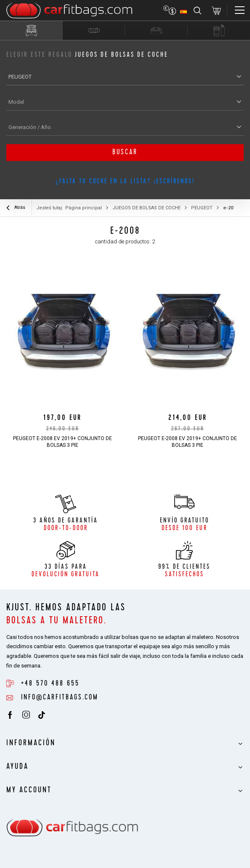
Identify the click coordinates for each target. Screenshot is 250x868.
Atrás (16, 208)
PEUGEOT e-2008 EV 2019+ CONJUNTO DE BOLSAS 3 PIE (63, 442)
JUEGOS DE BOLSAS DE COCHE (146, 208)
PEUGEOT (202, 208)
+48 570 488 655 (50, 684)
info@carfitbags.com (60, 698)
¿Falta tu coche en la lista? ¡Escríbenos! (125, 182)
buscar (125, 153)
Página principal (84, 208)
